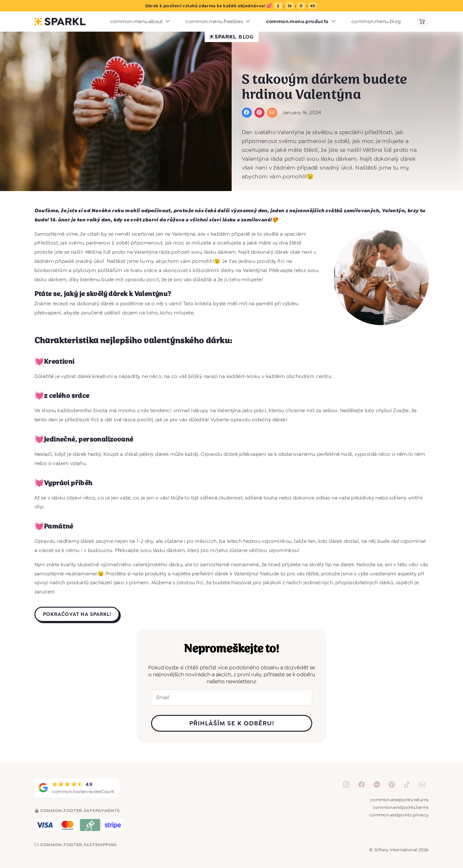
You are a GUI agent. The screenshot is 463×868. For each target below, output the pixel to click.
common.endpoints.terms (401, 807)
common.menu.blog (376, 21)
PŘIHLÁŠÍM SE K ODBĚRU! (232, 723)
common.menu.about (140, 22)
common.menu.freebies (218, 22)
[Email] (232, 697)
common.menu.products (301, 22)
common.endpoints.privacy (399, 815)
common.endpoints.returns (399, 800)
